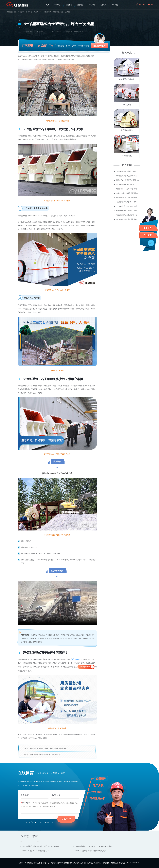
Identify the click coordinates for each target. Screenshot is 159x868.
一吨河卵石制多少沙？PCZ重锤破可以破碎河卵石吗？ (128, 211)
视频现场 (80, 5)
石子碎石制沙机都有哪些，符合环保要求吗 (128, 206)
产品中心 (57, 5)
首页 (47, 5)
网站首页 (21, 12)
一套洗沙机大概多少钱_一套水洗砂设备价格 (128, 202)
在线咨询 (98, 46)
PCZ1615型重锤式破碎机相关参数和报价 (91, 851)
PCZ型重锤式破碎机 (127, 79)
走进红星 (103, 5)
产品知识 (37, 12)
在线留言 (148, 235)
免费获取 (101, 779)
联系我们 (115, 5)
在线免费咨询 (85, 667)
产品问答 (92, 5)
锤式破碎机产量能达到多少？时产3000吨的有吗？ (41, 846)
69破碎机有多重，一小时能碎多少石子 (37, 851)
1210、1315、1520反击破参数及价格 (128, 193)
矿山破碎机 (76, 659)
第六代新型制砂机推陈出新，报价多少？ (45, 754)
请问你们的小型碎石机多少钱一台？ (128, 180)
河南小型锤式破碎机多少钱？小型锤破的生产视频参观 (128, 215)
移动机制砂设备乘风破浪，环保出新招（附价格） (48, 748)
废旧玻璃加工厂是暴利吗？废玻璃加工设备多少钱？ (128, 189)
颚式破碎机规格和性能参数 (125, 184)
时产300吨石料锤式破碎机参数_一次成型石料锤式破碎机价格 (128, 219)
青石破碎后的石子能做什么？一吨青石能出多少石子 (95, 846)
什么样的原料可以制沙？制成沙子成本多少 (128, 171)
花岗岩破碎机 (127, 156)
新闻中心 (69, 5)
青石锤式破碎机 (127, 130)
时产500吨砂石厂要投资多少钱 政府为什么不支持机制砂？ (128, 197)
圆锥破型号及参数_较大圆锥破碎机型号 (128, 176)
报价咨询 (148, 228)
